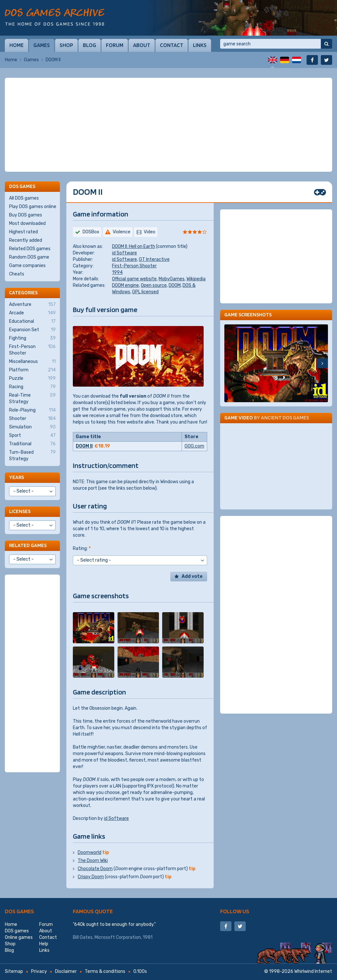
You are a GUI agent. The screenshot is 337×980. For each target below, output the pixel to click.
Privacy (39, 971)
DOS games (19, 911)
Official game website (134, 279)
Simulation (32, 427)
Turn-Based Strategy (32, 455)
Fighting (32, 338)
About (142, 45)
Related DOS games (30, 249)
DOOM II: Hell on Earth (134, 246)
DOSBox (91, 232)
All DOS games (24, 198)
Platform (32, 370)
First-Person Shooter (134, 266)
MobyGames (172, 279)
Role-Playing (32, 410)
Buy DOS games (26, 215)
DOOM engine (125, 285)
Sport (32, 436)
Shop (66, 45)
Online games (19, 937)
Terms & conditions (105, 971)
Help (44, 944)
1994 (117, 272)
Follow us (235, 911)
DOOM (175, 285)
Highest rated (23, 232)
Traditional (32, 444)
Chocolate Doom (95, 869)
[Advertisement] (168, 125)
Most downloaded (27, 223)
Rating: (82, 548)
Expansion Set (32, 330)
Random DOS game (29, 257)
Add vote (192, 576)
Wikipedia (196, 279)
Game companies (27, 266)
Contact (172, 45)
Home (17, 45)
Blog (90, 45)
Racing (32, 387)
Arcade (32, 313)
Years (17, 477)
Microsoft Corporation (118, 937)
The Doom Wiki (93, 861)
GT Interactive (154, 259)
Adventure (32, 305)
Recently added (26, 240)
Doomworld (90, 852)
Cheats (17, 274)
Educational (32, 321)
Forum (115, 45)
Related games (28, 545)
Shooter (32, 419)
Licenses (20, 511)
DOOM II (84, 446)
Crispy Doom (91, 877)
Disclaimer (66, 971)
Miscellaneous (32, 362)
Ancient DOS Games (285, 418)
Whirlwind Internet (313, 971)
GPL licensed (145, 292)
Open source (154, 285)
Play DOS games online (33, 207)
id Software (124, 253)
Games (42, 45)
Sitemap (14, 971)
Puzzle (32, 379)
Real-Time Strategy (32, 398)
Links (200, 45)
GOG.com (194, 446)
